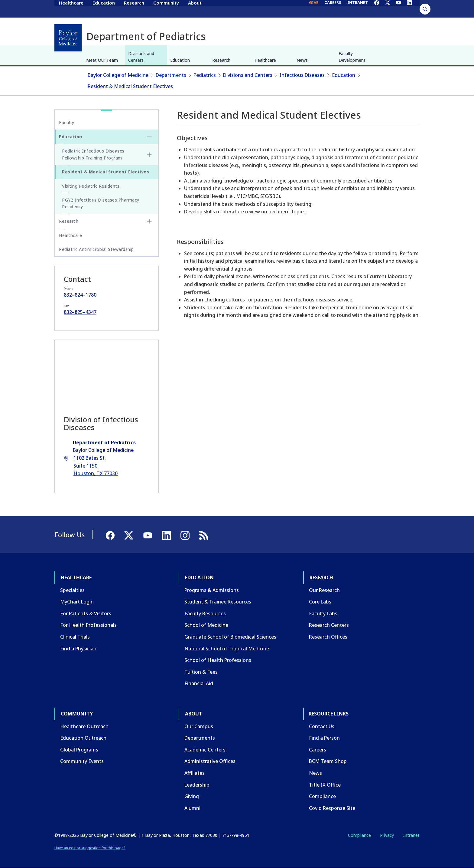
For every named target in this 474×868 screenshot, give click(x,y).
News (302, 60)
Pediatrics (205, 75)
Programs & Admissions (212, 590)
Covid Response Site (332, 808)
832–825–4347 (80, 312)
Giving (192, 796)
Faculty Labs (323, 613)
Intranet (411, 835)
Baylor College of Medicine (118, 75)
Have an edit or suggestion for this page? (90, 848)
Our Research (324, 590)
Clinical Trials (75, 637)
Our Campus (199, 726)
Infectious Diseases (302, 75)
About (195, 8)
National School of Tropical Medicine (227, 649)
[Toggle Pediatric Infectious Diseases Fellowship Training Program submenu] (149, 155)
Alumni (192, 808)
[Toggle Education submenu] (149, 137)
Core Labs (320, 602)
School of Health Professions (218, 660)
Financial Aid (199, 683)
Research (134, 8)
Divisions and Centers (141, 57)
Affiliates (195, 773)
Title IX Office (325, 785)
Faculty (67, 122)
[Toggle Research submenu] (149, 221)
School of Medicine (206, 625)
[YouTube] (398, 8)
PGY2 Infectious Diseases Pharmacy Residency (101, 203)
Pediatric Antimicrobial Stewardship (96, 249)
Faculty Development (352, 57)
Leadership (197, 785)
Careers (318, 750)
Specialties (72, 590)
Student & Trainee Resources (218, 602)
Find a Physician (78, 649)
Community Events (82, 761)
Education (104, 8)
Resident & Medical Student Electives (130, 86)
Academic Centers (205, 750)
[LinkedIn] (409, 8)
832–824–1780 (80, 295)
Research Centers (329, 625)
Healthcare (71, 8)
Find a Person (324, 738)
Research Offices (328, 637)
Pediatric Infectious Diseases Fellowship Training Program (93, 154)
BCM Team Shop (328, 761)
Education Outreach (83, 738)
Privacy (387, 835)
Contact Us (322, 726)
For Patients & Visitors (86, 613)
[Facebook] (377, 8)
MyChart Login (77, 602)
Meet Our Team (102, 60)
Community (166, 8)
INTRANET (358, 8)
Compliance (322, 796)
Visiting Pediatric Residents (91, 186)
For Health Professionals (88, 625)
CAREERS (333, 8)
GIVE (314, 8)
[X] (388, 8)
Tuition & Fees (201, 672)
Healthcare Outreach (84, 726)
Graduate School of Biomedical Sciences (230, 637)
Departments (171, 75)
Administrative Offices (210, 761)
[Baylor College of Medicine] (68, 38)
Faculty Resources (205, 613)
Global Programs (79, 750)
